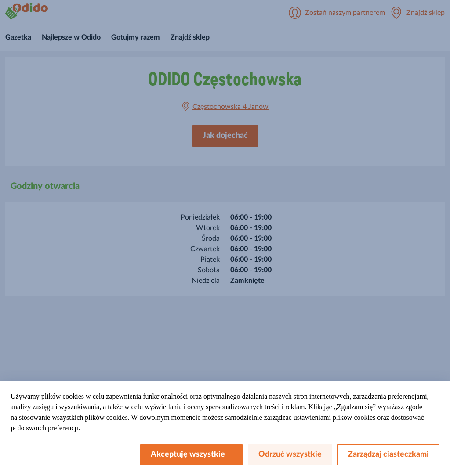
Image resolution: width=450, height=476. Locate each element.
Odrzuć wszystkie (290, 454)
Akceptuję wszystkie (191, 454)
